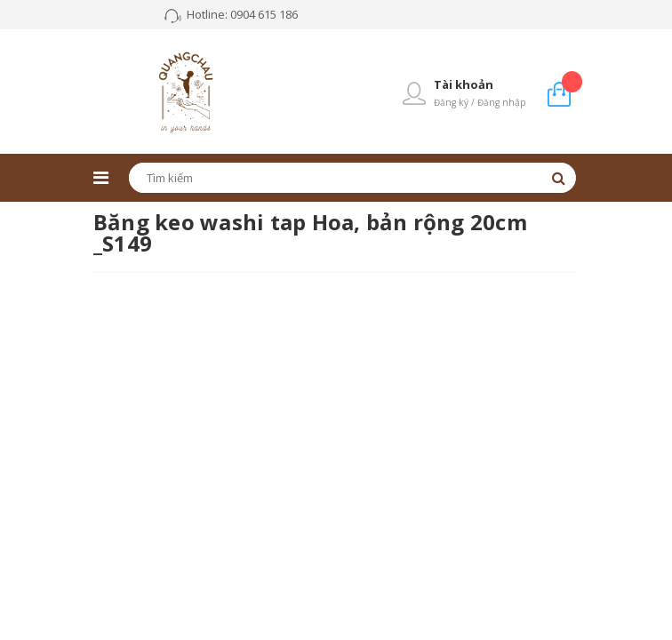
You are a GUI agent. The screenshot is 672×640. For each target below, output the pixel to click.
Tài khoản (464, 84)
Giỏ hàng (572, 81)
